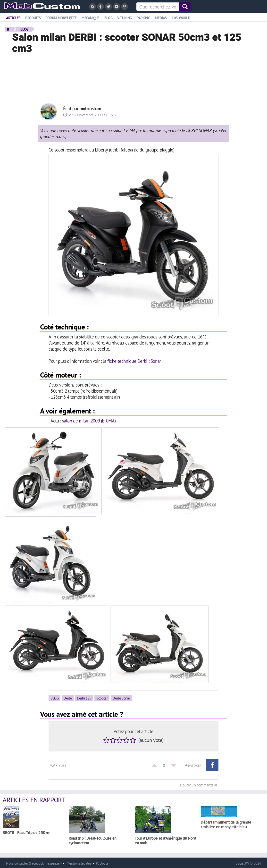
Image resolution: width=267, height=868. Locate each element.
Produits (33, 18)
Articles (13, 18)
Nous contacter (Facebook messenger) (34, 863)
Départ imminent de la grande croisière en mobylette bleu (226, 824)
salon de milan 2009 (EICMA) (89, 421)
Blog (108, 18)
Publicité (102, 863)
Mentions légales (79, 863)
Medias (161, 18)
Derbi (68, 698)
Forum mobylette (61, 18)
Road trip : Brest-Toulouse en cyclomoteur (93, 840)
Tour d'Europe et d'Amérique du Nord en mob (165, 840)
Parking (143, 18)
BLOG (24, 29)
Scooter (102, 698)
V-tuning (125, 18)
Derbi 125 (84, 698)
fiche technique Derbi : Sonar (134, 361)
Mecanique (91, 18)
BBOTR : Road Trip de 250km (27, 832)
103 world (181, 18)
